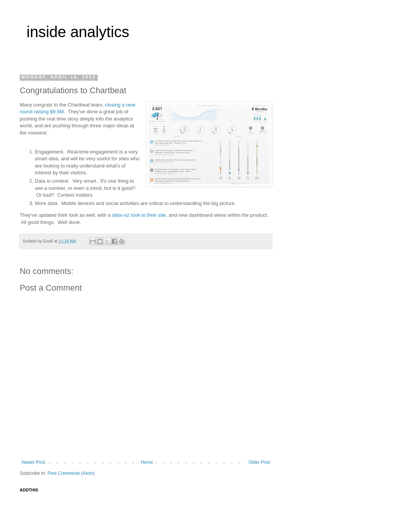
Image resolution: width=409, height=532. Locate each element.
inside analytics (78, 32)
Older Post (259, 462)
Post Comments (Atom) (71, 473)
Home (147, 462)
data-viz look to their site (139, 215)
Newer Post (33, 462)
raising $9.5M (49, 112)
